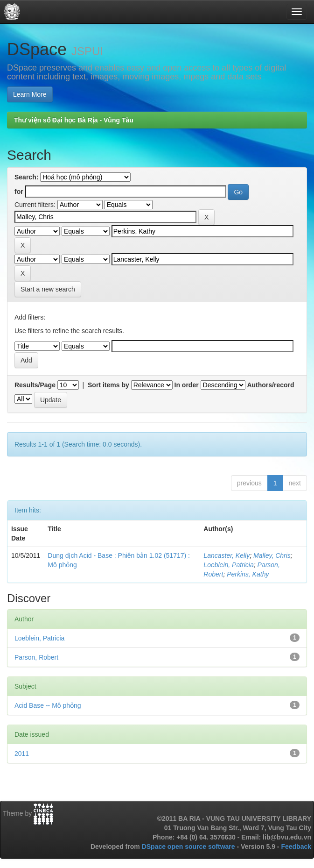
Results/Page (35, 385)
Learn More (30, 94)
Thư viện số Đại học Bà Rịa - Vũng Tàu (74, 120)
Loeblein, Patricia (228, 565)
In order (187, 385)
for (19, 192)
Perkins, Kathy (248, 574)
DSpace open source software (189, 847)
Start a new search (48, 289)
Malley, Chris (272, 555)
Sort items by (108, 385)
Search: (26, 177)
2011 (22, 754)
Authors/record (270, 385)
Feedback (296, 847)
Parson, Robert (36, 657)
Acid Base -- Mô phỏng (48, 705)
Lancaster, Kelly (227, 555)
